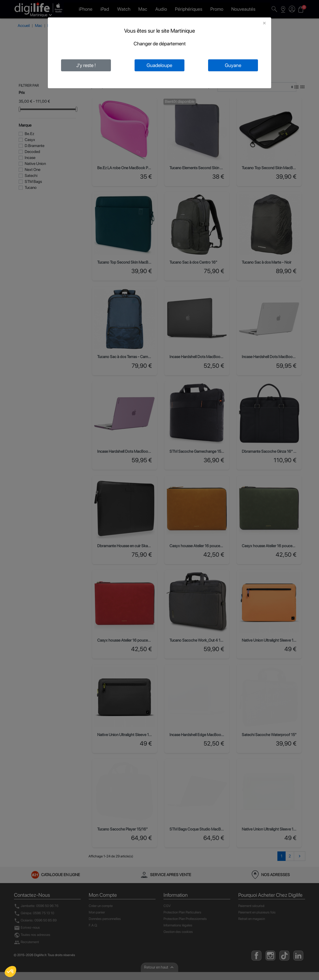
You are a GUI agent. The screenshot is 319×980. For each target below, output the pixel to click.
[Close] (264, 23)
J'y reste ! (86, 65)
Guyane (233, 65)
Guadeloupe (159, 65)
